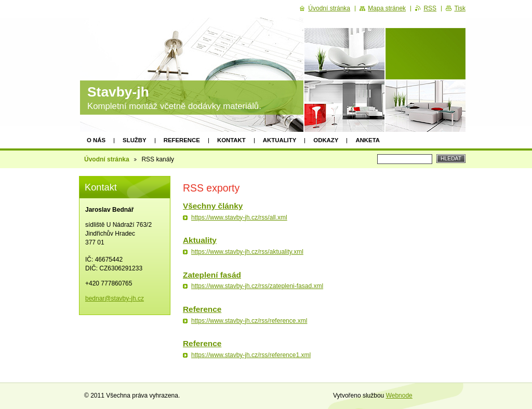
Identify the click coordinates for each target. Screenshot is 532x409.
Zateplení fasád (212, 275)
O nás (96, 140)
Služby (135, 140)
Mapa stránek (387, 8)
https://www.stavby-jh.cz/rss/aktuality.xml (247, 252)
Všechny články (213, 206)
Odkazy (326, 140)
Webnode (399, 396)
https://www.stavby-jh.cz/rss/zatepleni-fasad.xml (257, 286)
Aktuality (280, 140)
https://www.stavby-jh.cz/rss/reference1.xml (251, 355)
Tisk (460, 8)
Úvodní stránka (107, 159)
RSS (430, 8)
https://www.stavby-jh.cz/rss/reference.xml (249, 321)
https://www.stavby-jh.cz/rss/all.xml (239, 217)
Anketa (368, 140)
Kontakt (231, 140)
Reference (182, 140)
